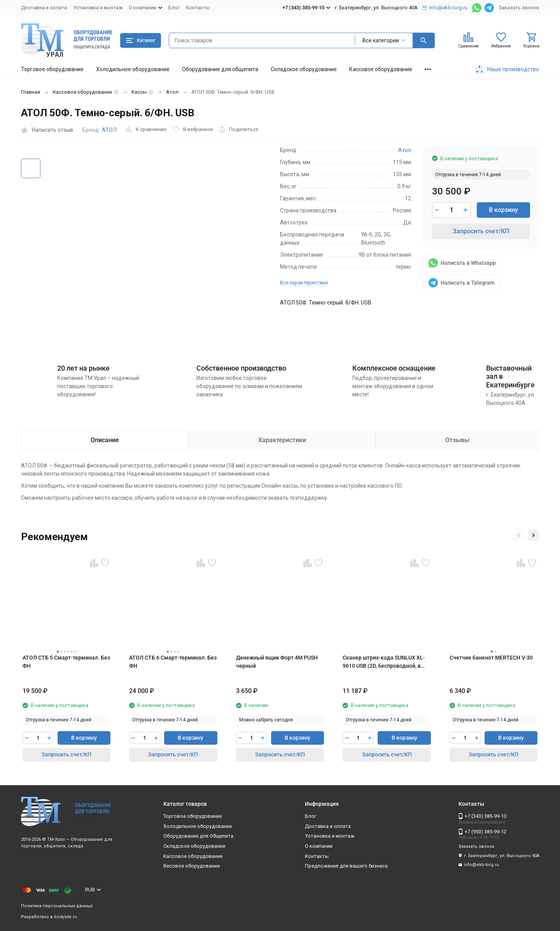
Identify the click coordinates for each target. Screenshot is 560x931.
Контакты (198, 8)
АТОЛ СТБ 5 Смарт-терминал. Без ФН (66, 662)
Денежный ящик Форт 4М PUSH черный (277, 662)
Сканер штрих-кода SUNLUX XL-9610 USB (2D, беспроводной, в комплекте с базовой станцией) (384, 662)
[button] (519, 535)
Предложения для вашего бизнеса (346, 866)
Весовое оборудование (192, 866)
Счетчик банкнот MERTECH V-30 (491, 658)
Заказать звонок (519, 8)
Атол (172, 92)
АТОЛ (109, 130)
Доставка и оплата (44, 8)
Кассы (139, 92)
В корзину (503, 210)
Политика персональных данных (57, 906)
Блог (174, 8)
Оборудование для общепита (220, 69)
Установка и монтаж (98, 8)
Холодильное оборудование (133, 69)
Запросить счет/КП (481, 231)
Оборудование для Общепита (198, 836)
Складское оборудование (304, 69)
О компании (319, 846)
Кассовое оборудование (381, 69)
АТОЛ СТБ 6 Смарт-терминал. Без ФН (173, 662)
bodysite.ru (66, 917)
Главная (31, 92)
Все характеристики (304, 283)
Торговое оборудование (52, 69)
